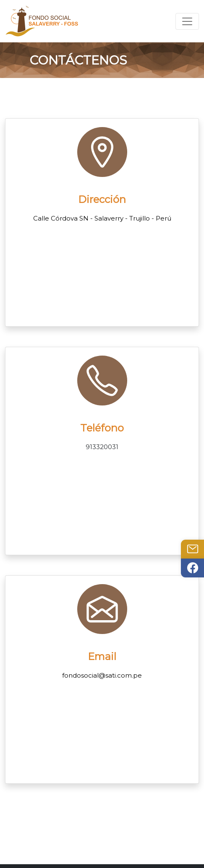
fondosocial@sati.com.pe (102, 675)
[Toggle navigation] (187, 21)
